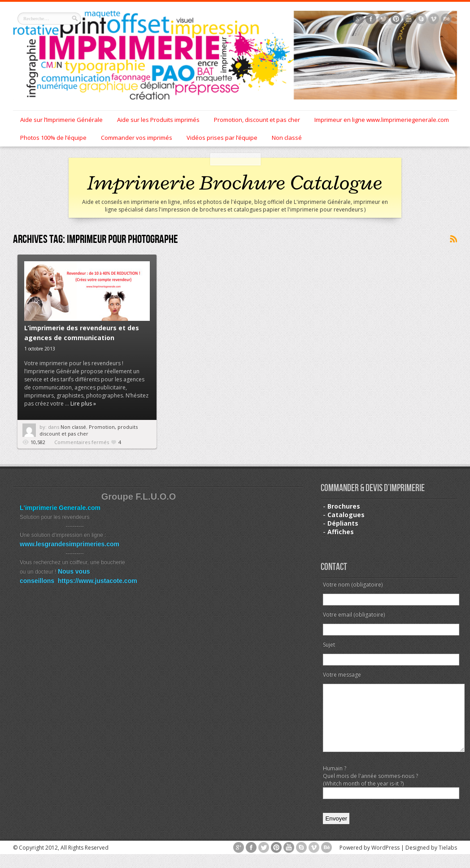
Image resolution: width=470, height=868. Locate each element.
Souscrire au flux (453, 239)
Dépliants (343, 523)
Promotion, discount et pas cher (257, 120)
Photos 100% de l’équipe (53, 138)
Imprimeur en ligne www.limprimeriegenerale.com (382, 120)
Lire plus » (83, 404)
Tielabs (448, 861)
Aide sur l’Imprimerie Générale (61, 120)
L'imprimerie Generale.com (60, 508)
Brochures (344, 506)
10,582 (38, 442)
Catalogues (346, 515)
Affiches (341, 532)
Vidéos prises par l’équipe (222, 138)
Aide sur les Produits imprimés (158, 120)
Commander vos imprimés (137, 138)
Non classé (287, 138)
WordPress (385, 861)
